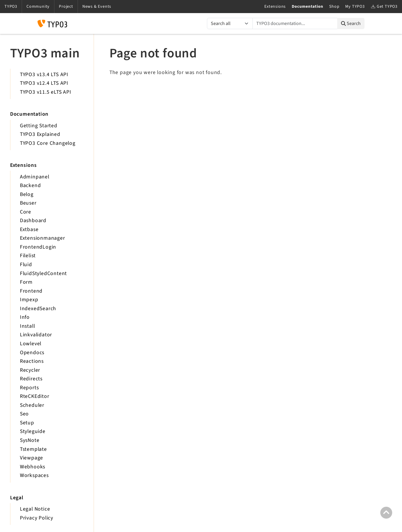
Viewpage (32, 458)
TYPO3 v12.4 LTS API (44, 83)
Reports (29, 388)
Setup (27, 423)
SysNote (30, 440)
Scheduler (32, 405)
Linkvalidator (36, 335)
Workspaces (34, 475)
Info (25, 317)
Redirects (31, 379)
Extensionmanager (43, 238)
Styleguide (33, 431)
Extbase (29, 229)
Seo (24, 414)
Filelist (28, 256)
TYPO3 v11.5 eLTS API (46, 92)
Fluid (26, 265)
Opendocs (32, 353)
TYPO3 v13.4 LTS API (44, 74)
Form (26, 282)
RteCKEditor (35, 396)
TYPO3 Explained (40, 134)
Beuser (28, 203)
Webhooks (33, 467)
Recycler (30, 370)
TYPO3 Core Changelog (48, 143)
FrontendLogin (38, 247)
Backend (30, 185)
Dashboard (33, 221)
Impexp (29, 300)
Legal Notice (35, 509)
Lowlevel (31, 344)
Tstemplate (33, 449)
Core (26, 212)
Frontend (31, 291)
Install (28, 326)
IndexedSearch (38, 309)
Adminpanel (35, 177)
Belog (27, 194)
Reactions (32, 361)
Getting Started (39, 126)
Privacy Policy (37, 518)
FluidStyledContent (43, 273)
